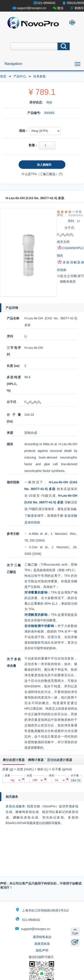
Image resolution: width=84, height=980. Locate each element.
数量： (33, 145)
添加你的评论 (75, 215)
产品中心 (20, 76)
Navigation (13, 64)
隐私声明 (42, 950)
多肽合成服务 (15, 806)
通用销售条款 (42, 937)
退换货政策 (42, 944)
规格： (24, 131)
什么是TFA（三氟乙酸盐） (40, 174)
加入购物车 (44, 165)
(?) (61, 174)
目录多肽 (39, 76)
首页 (3, 76)
